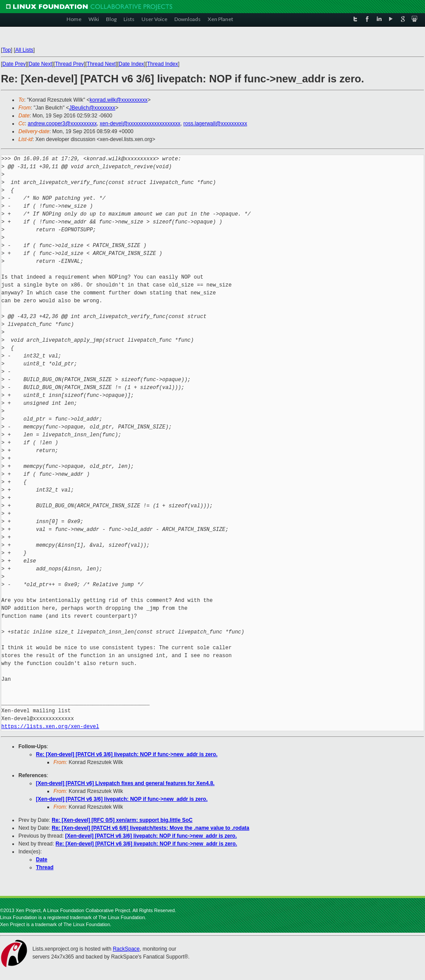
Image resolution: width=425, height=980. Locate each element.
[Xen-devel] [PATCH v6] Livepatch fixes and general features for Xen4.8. (125, 783)
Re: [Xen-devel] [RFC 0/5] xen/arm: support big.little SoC (122, 820)
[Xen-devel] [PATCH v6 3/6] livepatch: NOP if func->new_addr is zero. (122, 799)
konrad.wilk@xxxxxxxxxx (118, 100)
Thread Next (101, 64)
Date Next (40, 64)
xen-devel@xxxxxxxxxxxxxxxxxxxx (140, 124)
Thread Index (163, 64)
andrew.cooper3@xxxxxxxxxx (62, 124)
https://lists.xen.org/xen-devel (50, 727)
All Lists (24, 50)
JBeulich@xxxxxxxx (92, 108)
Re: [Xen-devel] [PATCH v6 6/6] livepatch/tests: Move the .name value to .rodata (151, 828)
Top (6, 50)
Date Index (131, 64)
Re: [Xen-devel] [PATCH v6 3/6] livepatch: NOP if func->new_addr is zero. (127, 754)
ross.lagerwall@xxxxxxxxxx (215, 124)
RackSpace (126, 949)
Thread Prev (69, 64)
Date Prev (14, 64)
